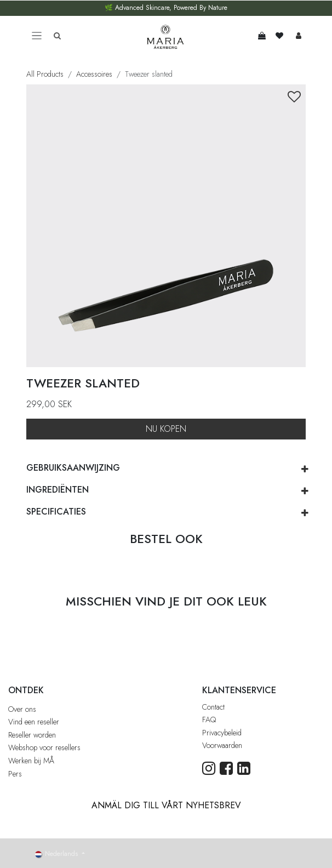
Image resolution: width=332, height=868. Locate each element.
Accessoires (94, 74)
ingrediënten (58, 490)
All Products (45, 74)
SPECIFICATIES (56, 512)
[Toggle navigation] (37, 36)
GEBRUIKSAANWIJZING (73, 468)
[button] (294, 97)
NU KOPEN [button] (166, 429)
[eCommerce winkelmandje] (262, 36)
